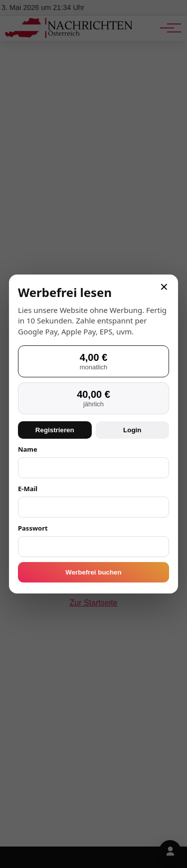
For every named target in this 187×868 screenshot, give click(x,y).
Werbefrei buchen (93, 572)
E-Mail (28, 489)
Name (28, 449)
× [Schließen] (164, 287)
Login (132, 430)
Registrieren (55, 430)
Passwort (33, 528)
